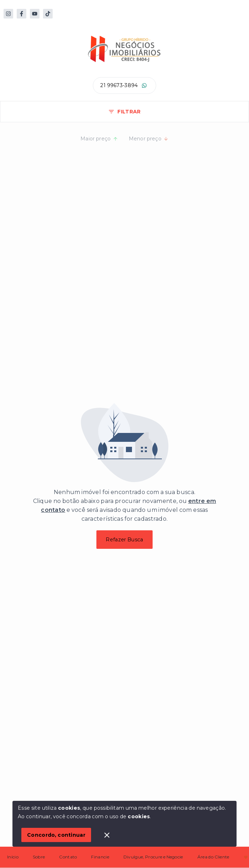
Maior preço (99, 139)
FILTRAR (124, 112)
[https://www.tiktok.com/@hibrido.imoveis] (48, 14)
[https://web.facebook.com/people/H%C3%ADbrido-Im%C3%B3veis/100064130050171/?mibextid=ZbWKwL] (22, 14)
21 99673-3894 (119, 85)
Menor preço (149, 139)
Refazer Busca (124, 540)
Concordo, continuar (56, 835)
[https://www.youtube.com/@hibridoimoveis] (35, 14)
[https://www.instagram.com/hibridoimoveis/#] (8, 14)
